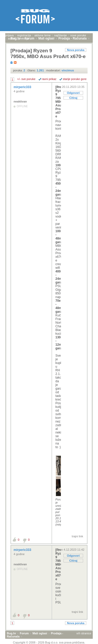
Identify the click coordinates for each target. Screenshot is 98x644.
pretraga (24, 38)
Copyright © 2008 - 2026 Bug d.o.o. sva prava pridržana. (49, 642)
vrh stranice (84, 633)
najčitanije (60, 35)
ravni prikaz (49, 79)
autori (11, 38)
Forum (24, 633)
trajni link (77, 536)
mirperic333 (23, 87)
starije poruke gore (75, 79)
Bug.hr (11, 633)
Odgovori (73, 93)
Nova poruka (76, 50)
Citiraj (73, 98)
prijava (9, 35)
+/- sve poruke (26, 79)
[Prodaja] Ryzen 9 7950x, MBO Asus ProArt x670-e (58, 102)
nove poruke (78, 35)
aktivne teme (43, 35)
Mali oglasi (40, 633)
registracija (24, 35)
